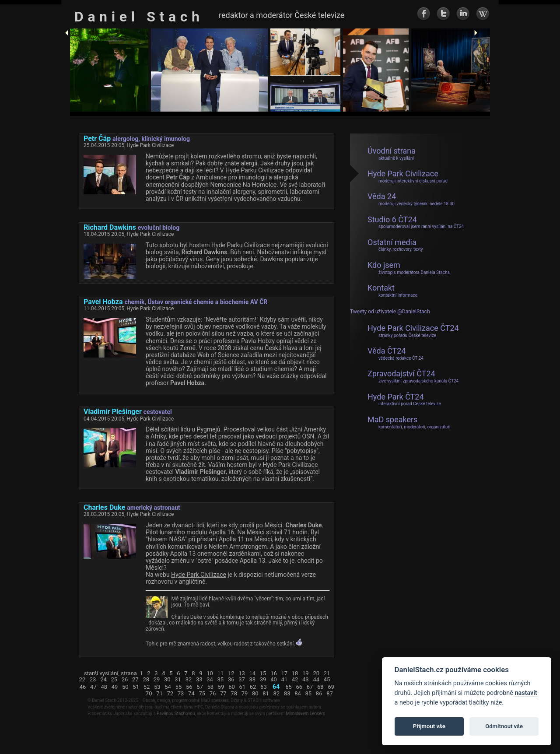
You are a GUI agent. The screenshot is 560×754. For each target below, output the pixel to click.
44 (316, 680)
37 (242, 680)
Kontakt (392, 291)
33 (199, 680)
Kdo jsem (409, 268)
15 (263, 673)
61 (242, 687)
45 (327, 680)
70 (149, 694)
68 (320, 687)
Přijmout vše (429, 726)
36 (231, 680)
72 (170, 694)
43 (306, 680)
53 (157, 687)
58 (211, 687)
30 (167, 680)
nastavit (526, 693)
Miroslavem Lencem (305, 714)
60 (232, 687)
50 (125, 687)
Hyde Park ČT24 (404, 400)
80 (255, 694)
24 (103, 680)
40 (274, 680)
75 (202, 694)
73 (181, 694)
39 (263, 680)
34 (210, 680)
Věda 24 (411, 199)
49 (115, 687)
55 (179, 687)
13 (242, 673)
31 (178, 680)
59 (221, 687)
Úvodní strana (392, 154)
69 (331, 687)
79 (245, 694)
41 (284, 680)
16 (274, 673)
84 (298, 694)
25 (114, 680)
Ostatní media (395, 245)
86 (319, 694)
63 (264, 687)
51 (136, 687)
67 (310, 687)
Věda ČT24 (395, 354)
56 (189, 687)
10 (210, 673)
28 (146, 680)
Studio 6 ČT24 (416, 222)
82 (277, 694)
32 (189, 680)
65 (289, 687)
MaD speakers (409, 422)
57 (200, 687)
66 (299, 687)
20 (316, 673)
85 (309, 694)
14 (253, 673)
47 (93, 687)
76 (213, 694)
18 (295, 673)
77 (223, 694)
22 (82, 680)
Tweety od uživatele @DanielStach (390, 312)
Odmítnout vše (504, 726)
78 (234, 694)
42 (295, 680)
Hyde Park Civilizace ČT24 (413, 331)
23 (93, 680)
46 (83, 687)
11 (221, 673)
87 (330, 694)
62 (253, 687)
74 (191, 694)
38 (253, 680)
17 (284, 673)
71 (159, 694)
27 (135, 680)
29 (157, 680)
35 (221, 680)
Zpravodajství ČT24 (413, 376)
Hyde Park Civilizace (199, 575)
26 (125, 680)
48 (104, 687)
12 (231, 673)
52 (147, 687)
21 (327, 673)
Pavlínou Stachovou (176, 714)
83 (287, 694)
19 (306, 673)
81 (266, 694)
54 (168, 687)
